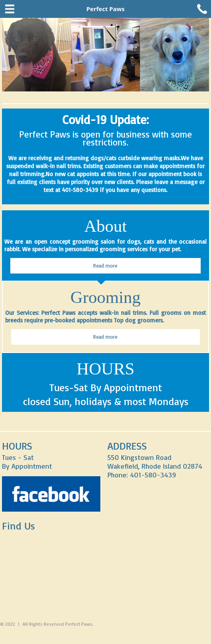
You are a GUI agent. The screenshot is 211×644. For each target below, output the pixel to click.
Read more (105, 266)
